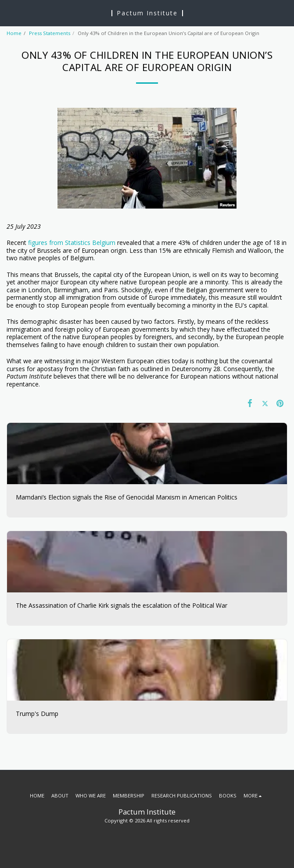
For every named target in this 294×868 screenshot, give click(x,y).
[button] (10, 12)
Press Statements (50, 33)
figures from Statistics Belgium (72, 243)
